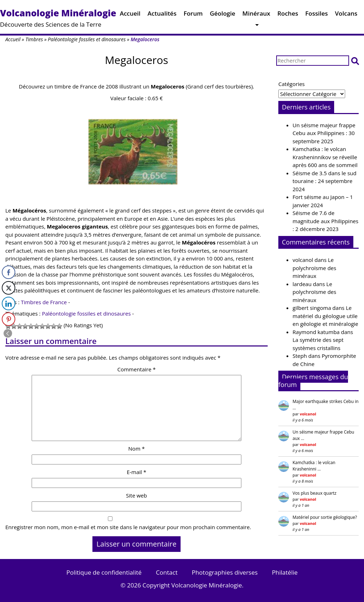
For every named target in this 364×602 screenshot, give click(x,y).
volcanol (303, 260)
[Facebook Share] (9, 272)
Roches (288, 15)
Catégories (291, 84)
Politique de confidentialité (104, 572)
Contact (167, 572)
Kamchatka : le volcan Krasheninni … (314, 466)
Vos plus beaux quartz (314, 493)
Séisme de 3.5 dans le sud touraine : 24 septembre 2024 (325, 181)
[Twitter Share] (9, 288)
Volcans (346, 15)
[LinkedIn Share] (9, 303)
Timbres (34, 39)
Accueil (130, 15)
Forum (193, 15)
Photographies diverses (224, 572)
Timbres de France (44, 302)
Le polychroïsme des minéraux (314, 268)
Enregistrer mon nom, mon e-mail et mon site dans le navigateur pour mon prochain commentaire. (128, 527)
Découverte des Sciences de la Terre (58, 18)
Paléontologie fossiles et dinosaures (87, 39)
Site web (137, 495)
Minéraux (256, 15)
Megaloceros (136, 60)
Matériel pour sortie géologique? (325, 517)
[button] (355, 61)
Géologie (223, 15)
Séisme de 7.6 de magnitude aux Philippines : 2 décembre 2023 (325, 221)
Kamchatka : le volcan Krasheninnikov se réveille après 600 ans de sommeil (325, 157)
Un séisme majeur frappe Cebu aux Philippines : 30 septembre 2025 (324, 133)
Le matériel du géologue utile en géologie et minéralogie (325, 316)
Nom (136, 448)
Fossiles (317, 15)
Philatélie (285, 572)
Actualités (162, 15)
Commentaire (136, 369)
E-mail (136, 472)
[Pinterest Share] (9, 319)
